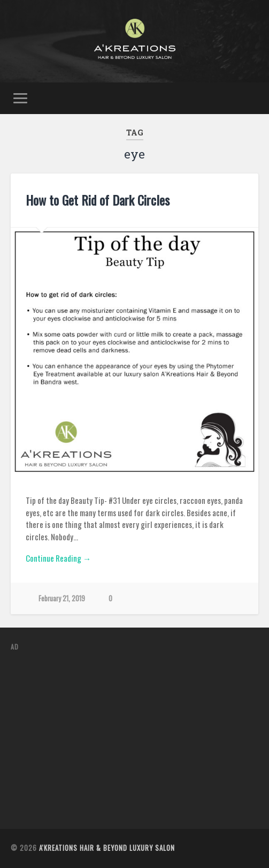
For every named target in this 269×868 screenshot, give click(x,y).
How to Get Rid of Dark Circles (98, 200)
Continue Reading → (58, 558)
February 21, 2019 (62, 598)
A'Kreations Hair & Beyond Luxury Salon (107, 848)
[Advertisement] (140, 736)
